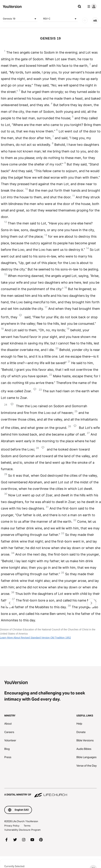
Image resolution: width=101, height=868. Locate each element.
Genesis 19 (20, 19)
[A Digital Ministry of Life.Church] (50, 793)
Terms (27, 826)
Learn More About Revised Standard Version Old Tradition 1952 (35, 638)
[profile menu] (91, 6)
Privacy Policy (12, 826)
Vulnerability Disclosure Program (22, 830)
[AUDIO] (85, 20)
